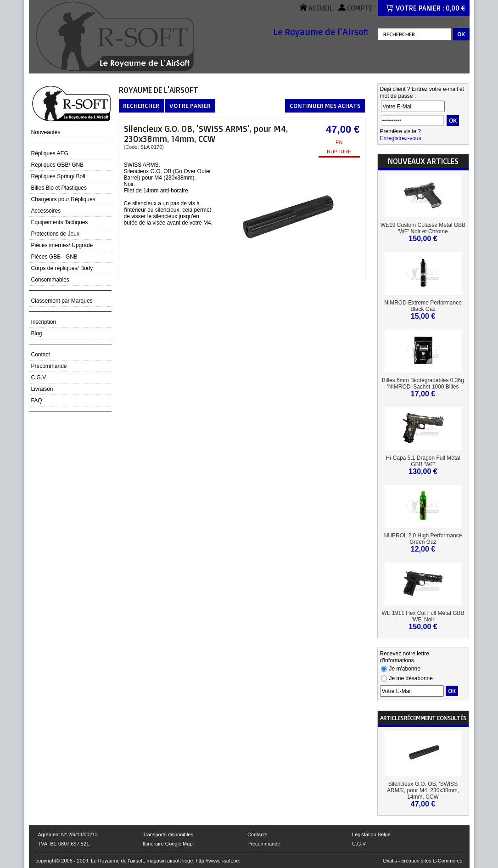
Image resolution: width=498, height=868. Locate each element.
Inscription (44, 322)
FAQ (37, 400)
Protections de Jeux (55, 234)
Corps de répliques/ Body (62, 268)
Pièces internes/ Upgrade (62, 245)
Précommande (49, 366)
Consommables (50, 280)
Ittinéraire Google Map (168, 844)
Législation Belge (371, 834)
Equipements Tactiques (60, 222)
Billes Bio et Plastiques (59, 188)
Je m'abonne (405, 669)
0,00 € (455, 8)
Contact (41, 355)
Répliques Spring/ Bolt (59, 176)
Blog (37, 333)
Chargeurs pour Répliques (63, 199)
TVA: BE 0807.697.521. (64, 844)
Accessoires (46, 211)
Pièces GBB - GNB (54, 257)
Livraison (42, 389)
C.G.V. (39, 378)
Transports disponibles (168, 834)
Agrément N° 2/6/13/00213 (68, 834)
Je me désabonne (411, 678)
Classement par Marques (62, 301)
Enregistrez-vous (401, 138)
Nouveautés (46, 132)
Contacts (257, 834)
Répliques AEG (50, 153)
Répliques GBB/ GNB (58, 165)
